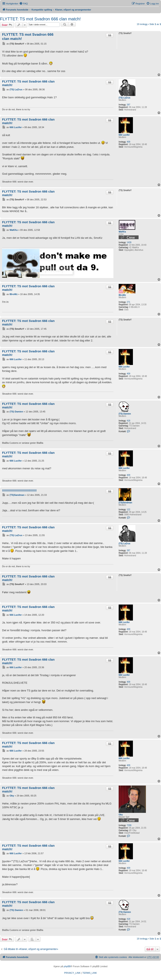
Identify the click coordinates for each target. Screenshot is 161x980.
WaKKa (122, 232)
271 (128, 302)
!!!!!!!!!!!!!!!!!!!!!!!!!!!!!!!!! (19, 490)
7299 (129, 825)
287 (128, 105)
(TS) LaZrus (125, 98)
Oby (121, 815)
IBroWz (122, 295)
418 (128, 421)
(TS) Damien (125, 414)
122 (128, 510)
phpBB (67, 966)
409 (128, 142)
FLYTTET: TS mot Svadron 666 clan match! (40, 19)
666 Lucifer (124, 135)
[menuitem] (23, 4)
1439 (129, 242)
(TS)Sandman (125, 503)
